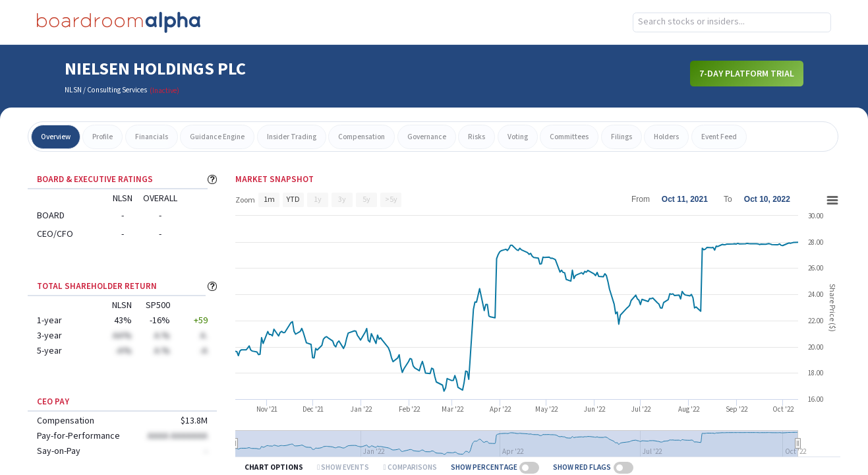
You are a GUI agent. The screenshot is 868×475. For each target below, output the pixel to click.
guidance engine (217, 137)
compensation (362, 137)
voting (518, 137)
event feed (719, 137)
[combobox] (732, 22)
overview (56, 137)
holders (666, 137)
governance (427, 137)
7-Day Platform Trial (747, 74)
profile (102, 137)
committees (569, 137)
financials (152, 137)
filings (622, 137)
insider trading (292, 137)
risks (477, 137)
